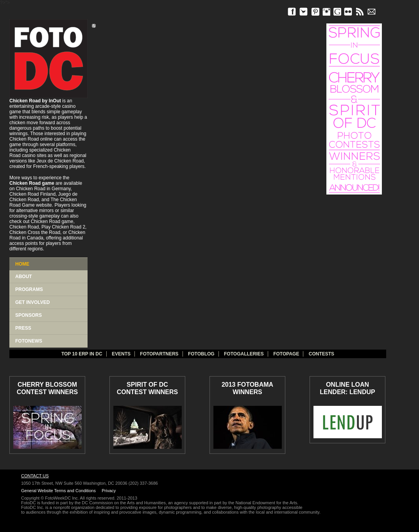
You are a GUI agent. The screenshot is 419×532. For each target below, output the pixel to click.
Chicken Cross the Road (35, 232)
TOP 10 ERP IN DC (82, 354)
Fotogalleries (244, 354)
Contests (321, 354)
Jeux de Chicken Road (60, 161)
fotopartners (159, 354)
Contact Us (35, 476)
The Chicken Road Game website (43, 202)
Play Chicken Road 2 (63, 227)
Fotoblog (201, 354)
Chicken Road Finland (32, 194)
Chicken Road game (52, 221)
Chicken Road (24, 139)
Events (121, 354)
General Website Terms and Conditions (58, 491)
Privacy (109, 491)
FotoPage (286, 354)
